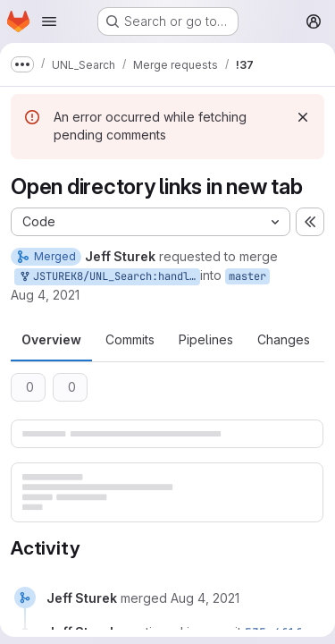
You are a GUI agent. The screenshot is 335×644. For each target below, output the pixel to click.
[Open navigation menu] (49, 21)
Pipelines (206, 339)
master (247, 276)
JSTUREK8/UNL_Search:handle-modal (109, 277)
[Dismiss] (303, 117)
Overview (51, 339)
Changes (284, 339)
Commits (130, 339)
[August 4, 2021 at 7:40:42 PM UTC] (205, 598)
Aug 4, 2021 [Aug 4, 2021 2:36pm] (45, 295)
